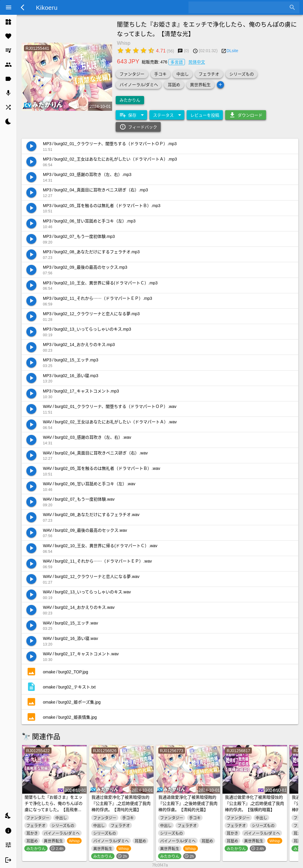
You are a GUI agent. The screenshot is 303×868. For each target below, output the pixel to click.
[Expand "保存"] (131, 115)
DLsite (232, 50)
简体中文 (197, 62)
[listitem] (8, 22)
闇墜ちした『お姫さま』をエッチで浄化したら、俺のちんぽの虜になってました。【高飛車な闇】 (54, 806)
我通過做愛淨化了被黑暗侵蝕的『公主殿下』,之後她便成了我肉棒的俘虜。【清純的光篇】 (188, 803)
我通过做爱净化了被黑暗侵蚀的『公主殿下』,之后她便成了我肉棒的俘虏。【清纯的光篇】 (121, 803)
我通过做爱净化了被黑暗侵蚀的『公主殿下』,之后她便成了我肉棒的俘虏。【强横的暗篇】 (254, 803)
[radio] (120, 50)
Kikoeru (47, 7)
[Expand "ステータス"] (167, 115)
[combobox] (240, 7)
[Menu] (9, 7)
